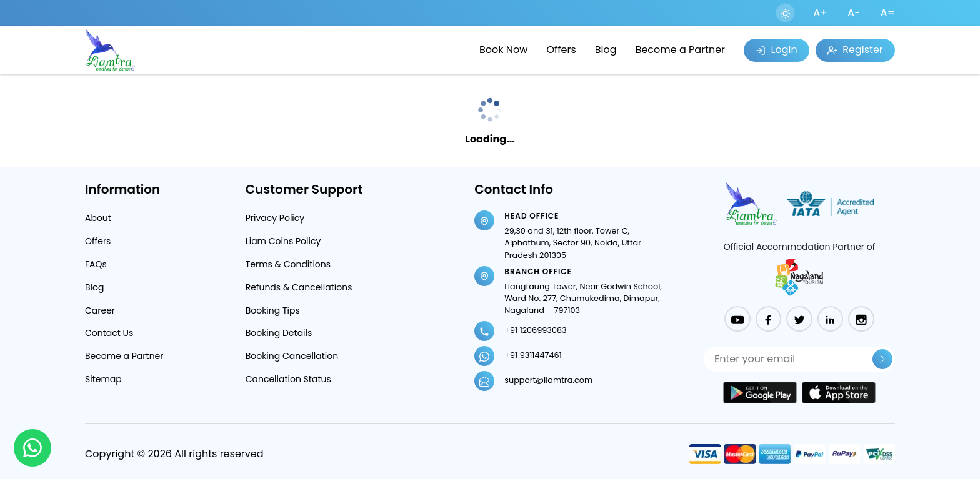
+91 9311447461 (533, 355)
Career (100, 310)
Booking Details (279, 333)
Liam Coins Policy (283, 241)
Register (855, 50)
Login (776, 50)
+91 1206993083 (535, 330)
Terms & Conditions (288, 264)
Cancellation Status (288, 379)
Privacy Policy (275, 218)
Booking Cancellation (292, 356)
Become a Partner (680, 50)
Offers (561, 50)
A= (887, 13)
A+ (820, 13)
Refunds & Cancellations (299, 287)
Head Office (532, 216)
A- (854, 13)
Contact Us (109, 333)
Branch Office (538, 271)
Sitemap (103, 379)
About (98, 218)
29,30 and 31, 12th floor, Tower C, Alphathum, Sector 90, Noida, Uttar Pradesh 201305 (573, 243)
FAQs (96, 264)
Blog (606, 50)
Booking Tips (273, 310)
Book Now (503, 50)
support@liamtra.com (548, 380)
